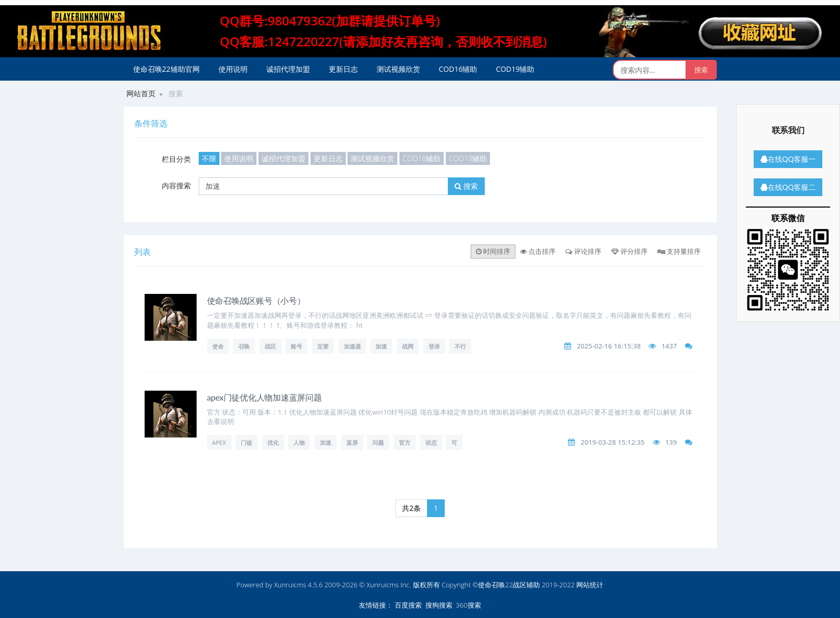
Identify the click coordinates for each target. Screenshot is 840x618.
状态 (431, 442)
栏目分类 (176, 159)
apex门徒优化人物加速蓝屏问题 (264, 397)
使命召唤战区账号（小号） (256, 300)
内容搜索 (176, 185)
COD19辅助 (515, 69)
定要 (323, 346)
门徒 (247, 442)
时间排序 (493, 251)
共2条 (411, 508)
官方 (405, 442)
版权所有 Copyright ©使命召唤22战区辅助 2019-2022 (494, 585)
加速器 (352, 346)
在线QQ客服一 (788, 159)
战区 (270, 346)
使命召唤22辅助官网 (166, 69)
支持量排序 (679, 251)
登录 (434, 346)
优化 (273, 442)
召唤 (244, 346)
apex (219, 442)
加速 (381, 346)
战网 (408, 346)
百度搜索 (408, 605)
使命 (218, 346)
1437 (669, 346)
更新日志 (343, 69)
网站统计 (590, 585)
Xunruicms (290, 585)
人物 (299, 442)
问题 (378, 442)
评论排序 (583, 251)
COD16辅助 (458, 69)
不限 (209, 158)
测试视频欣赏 (398, 69)
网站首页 (141, 93)
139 (671, 442)
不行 (460, 346)
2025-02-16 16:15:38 (609, 346)
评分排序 (629, 251)
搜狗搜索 (439, 605)
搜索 (466, 186)
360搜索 (468, 605)
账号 (296, 346)
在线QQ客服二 (788, 187)
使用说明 (233, 69)
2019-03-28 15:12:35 (612, 442)
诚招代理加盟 (288, 69)
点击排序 (538, 251)
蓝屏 (352, 442)
